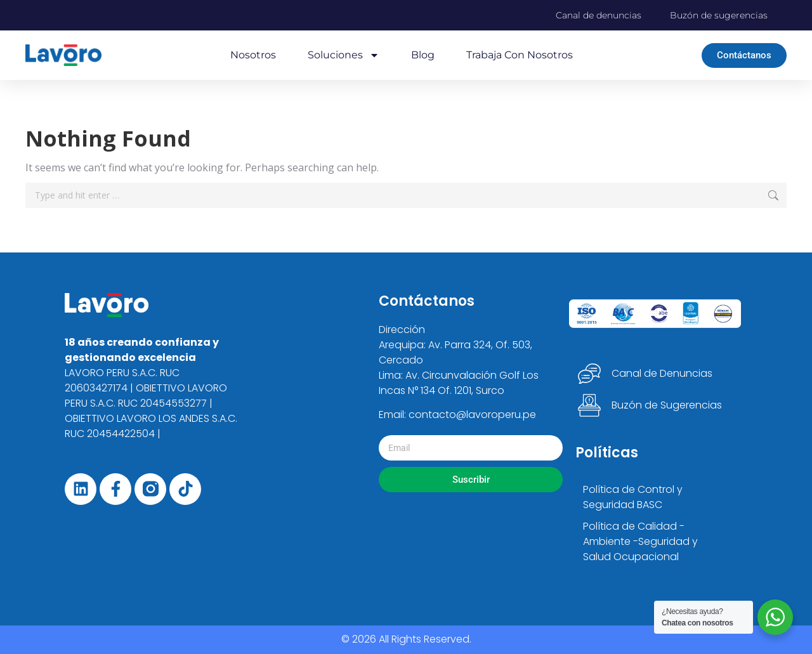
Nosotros (253, 55)
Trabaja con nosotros (520, 55)
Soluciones (344, 55)
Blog (423, 55)
